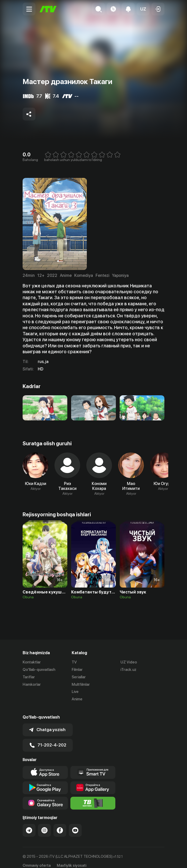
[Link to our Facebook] (60, 824)
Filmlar (77, 670)
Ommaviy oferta (37, 859)
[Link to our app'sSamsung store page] (45, 796)
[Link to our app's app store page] (45, 766)
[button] (143, 9)
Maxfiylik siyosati (72, 859)
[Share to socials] (29, 114)
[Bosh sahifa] (48, 9)
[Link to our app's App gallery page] (93, 781)
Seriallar (79, 677)
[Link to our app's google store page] (45, 781)
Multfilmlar (81, 684)
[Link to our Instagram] (44, 824)
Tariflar (29, 677)
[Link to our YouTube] (75, 824)
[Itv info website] (93, 796)
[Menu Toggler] (29, 9)
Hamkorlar (32, 684)
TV (74, 662)
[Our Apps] (93, 766)
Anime (77, 699)
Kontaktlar (32, 662)
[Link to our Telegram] (29, 824)
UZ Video (129, 662)
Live (75, 692)
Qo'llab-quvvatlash (39, 670)
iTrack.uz (128, 670)
